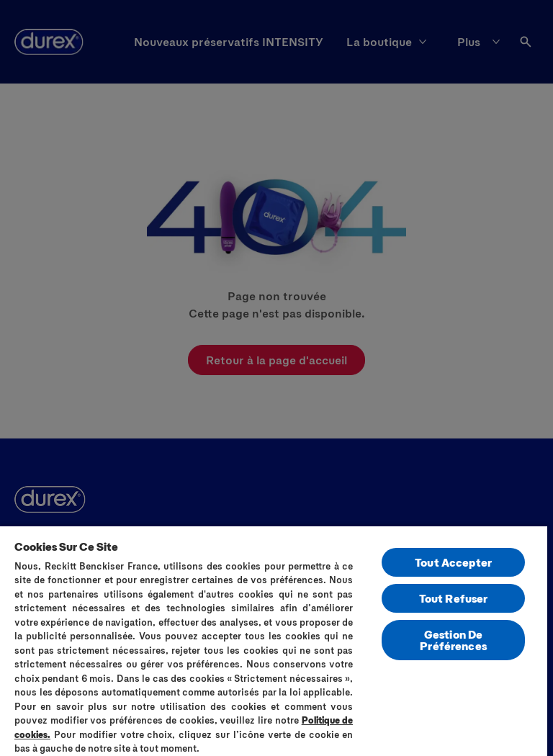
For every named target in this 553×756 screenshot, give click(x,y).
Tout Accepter (453, 562)
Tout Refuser (454, 598)
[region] (274, 640)
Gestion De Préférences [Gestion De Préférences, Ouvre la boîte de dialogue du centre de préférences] (453, 640)
